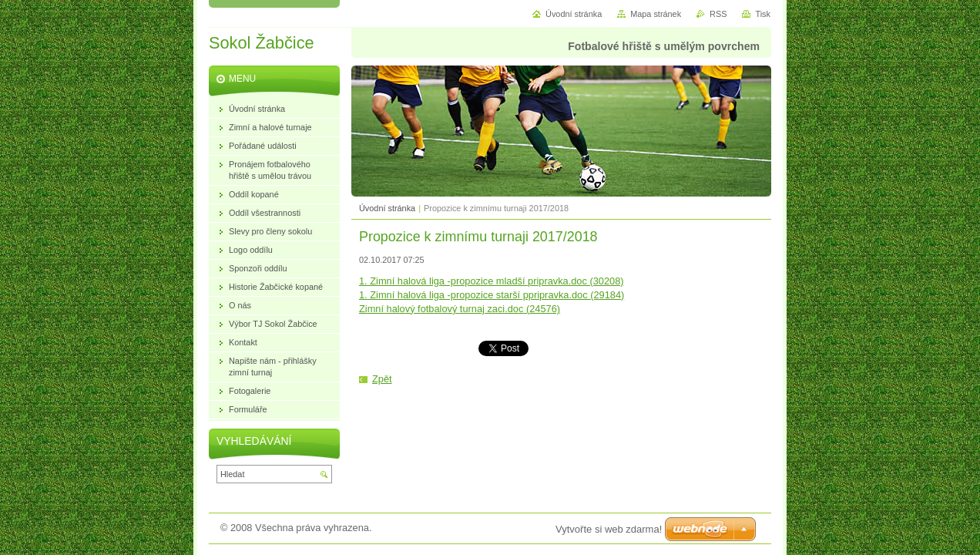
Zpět (382, 379)
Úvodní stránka (387, 208)
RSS (718, 14)
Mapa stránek (656, 14)
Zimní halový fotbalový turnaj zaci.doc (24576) (460, 309)
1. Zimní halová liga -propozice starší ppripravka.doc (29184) (492, 295)
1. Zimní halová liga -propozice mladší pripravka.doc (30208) (492, 281)
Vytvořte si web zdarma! (609, 529)
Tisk (763, 14)
